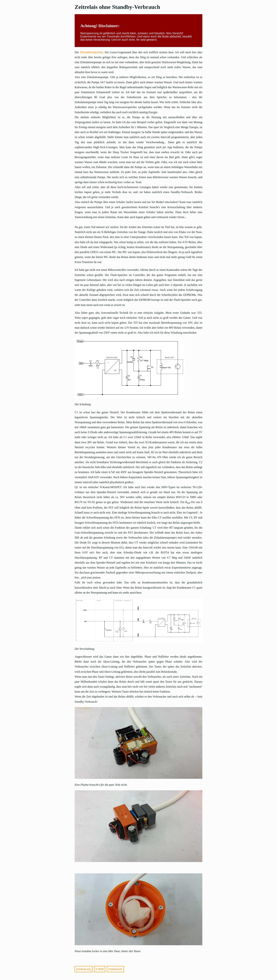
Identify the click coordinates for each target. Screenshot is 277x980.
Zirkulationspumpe (91, 52)
